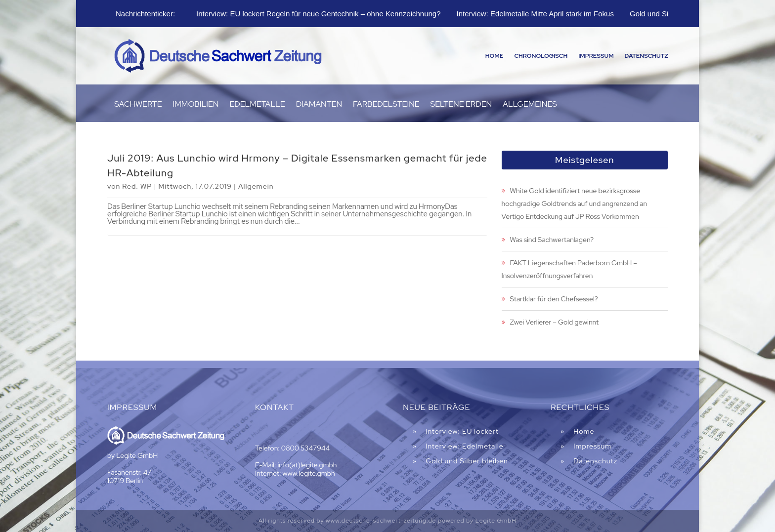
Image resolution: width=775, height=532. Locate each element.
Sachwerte (138, 105)
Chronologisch (541, 56)
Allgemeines (530, 105)
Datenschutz (646, 56)
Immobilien (196, 105)
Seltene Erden (461, 105)
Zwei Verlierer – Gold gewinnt (555, 322)
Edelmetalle (257, 105)
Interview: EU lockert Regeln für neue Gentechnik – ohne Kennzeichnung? (318, 14)
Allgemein (256, 186)
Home (495, 56)
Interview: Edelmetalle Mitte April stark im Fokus (535, 14)
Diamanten (319, 105)
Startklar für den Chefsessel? (554, 299)
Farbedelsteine (386, 105)
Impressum (596, 56)
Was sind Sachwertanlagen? (552, 240)
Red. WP (137, 186)
